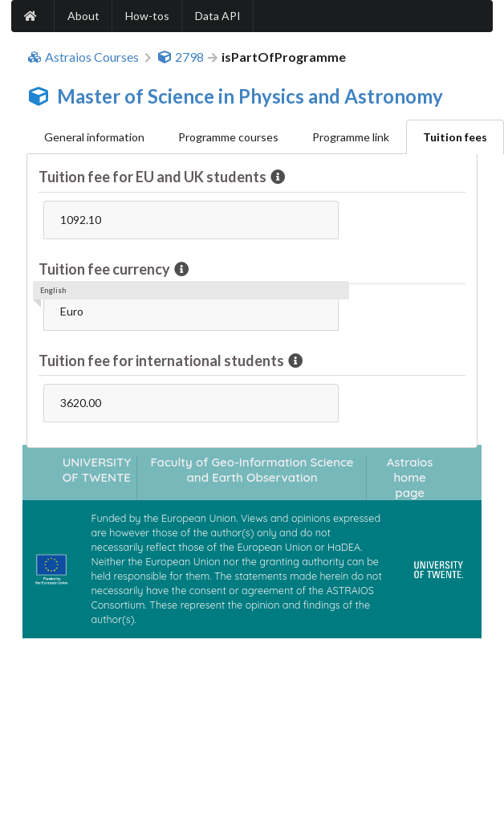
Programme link (351, 137)
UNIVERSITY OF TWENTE (97, 470)
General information (94, 137)
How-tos (147, 16)
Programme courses (228, 137)
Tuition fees (455, 137)
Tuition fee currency (106, 269)
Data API (218, 16)
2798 (181, 57)
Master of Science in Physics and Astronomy (250, 96)
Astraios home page (410, 478)
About (83, 16)
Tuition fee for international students (163, 361)
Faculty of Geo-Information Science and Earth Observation (252, 470)
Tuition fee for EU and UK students (154, 177)
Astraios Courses (83, 57)
